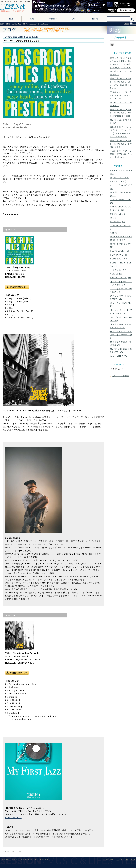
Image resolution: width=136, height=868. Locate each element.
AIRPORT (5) (117, 233)
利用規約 (14, 860)
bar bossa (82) (118, 222)
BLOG (32, 19)
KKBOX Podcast (13, 818)
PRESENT (53, 19)
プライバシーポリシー (28, 860)
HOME (11, 19)
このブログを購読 (121, 376)
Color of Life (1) (118, 214)
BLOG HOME (5, 24)
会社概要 (5, 860)
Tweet (126, 24)
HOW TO (95, 19)
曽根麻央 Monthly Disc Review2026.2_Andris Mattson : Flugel (121, 113)
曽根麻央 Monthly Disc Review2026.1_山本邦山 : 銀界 (121, 144)
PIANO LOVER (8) (119, 251)
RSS (133, 24)
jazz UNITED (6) (118, 356)
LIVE (74, 19)
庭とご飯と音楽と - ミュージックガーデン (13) (121, 335)
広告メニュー (43, 860)
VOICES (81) (117, 274)
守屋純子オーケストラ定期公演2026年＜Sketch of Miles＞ (121, 154)
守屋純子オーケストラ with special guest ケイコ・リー (121, 95)
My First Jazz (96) (119, 177)
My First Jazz (16, 24)
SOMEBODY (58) (119, 259)
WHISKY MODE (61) (121, 278)
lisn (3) (114, 218)
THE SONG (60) (118, 270)
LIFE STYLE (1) (118, 181)
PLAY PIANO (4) (118, 255)
